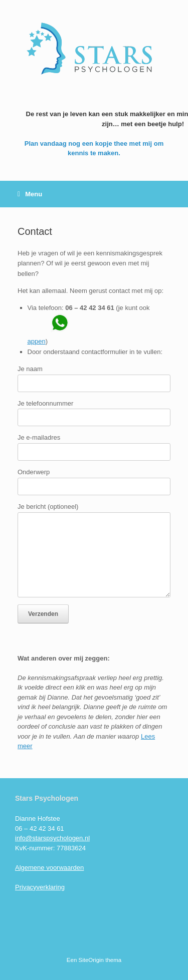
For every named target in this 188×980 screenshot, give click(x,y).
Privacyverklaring (40, 887)
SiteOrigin (91, 960)
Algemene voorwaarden (49, 868)
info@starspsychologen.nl (52, 838)
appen (37, 341)
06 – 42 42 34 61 (90, 308)
